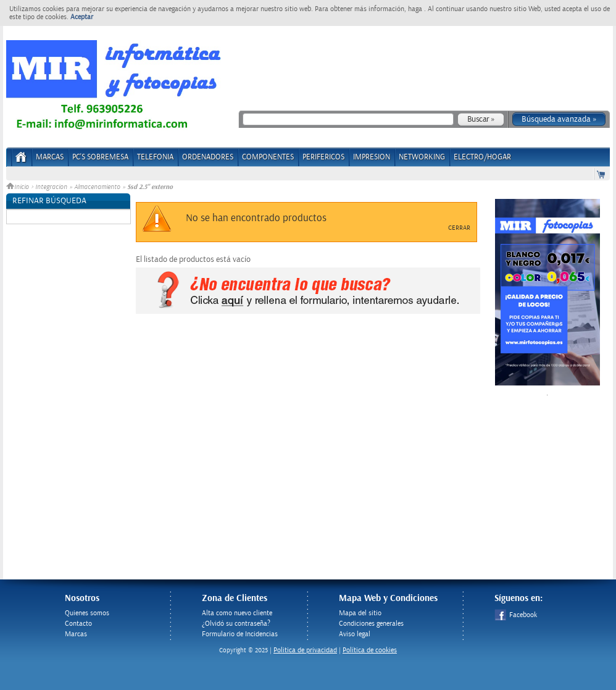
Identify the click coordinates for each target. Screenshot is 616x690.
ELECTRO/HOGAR (482, 157)
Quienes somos (87, 613)
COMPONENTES (268, 157)
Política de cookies (370, 650)
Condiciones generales (371, 624)
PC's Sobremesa (100, 157)
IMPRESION (372, 157)
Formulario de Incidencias (240, 634)
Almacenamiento (97, 187)
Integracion (51, 187)
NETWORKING (422, 157)
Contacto (78, 624)
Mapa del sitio (360, 613)
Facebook (516, 615)
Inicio (19, 187)
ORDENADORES (208, 157)
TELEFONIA (155, 157)
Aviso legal (355, 634)
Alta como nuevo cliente (237, 613)
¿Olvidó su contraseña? (236, 624)
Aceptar (82, 17)
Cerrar (459, 228)
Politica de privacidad (305, 650)
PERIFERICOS (323, 157)
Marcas (50, 157)
